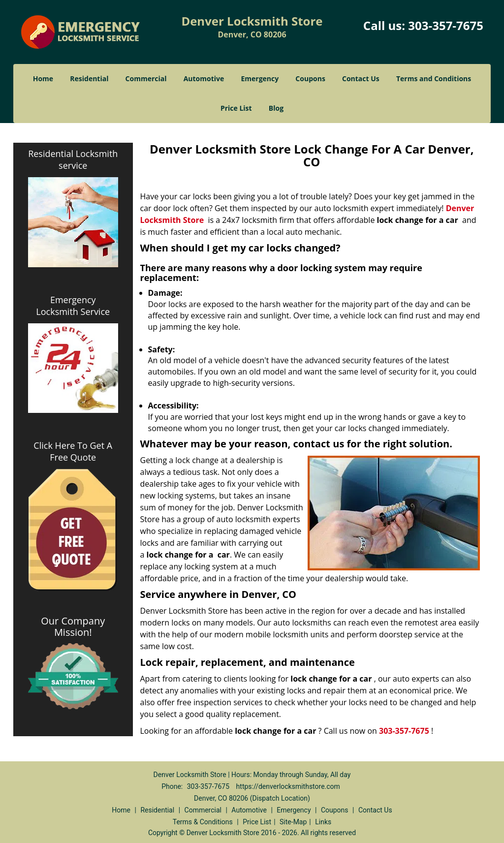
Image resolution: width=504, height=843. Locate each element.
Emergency (260, 78)
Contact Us (361, 78)
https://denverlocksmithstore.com (288, 786)
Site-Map (293, 822)
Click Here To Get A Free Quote (73, 451)
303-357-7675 (446, 25)
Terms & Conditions (203, 822)
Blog (276, 108)
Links (323, 822)
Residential (89, 78)
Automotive (204, 78)
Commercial (146, 78)
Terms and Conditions (434, 78)
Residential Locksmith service (73, 159)
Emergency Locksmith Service (73, 306)
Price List (236, 108)
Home (43, 78)
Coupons (310, 78)
